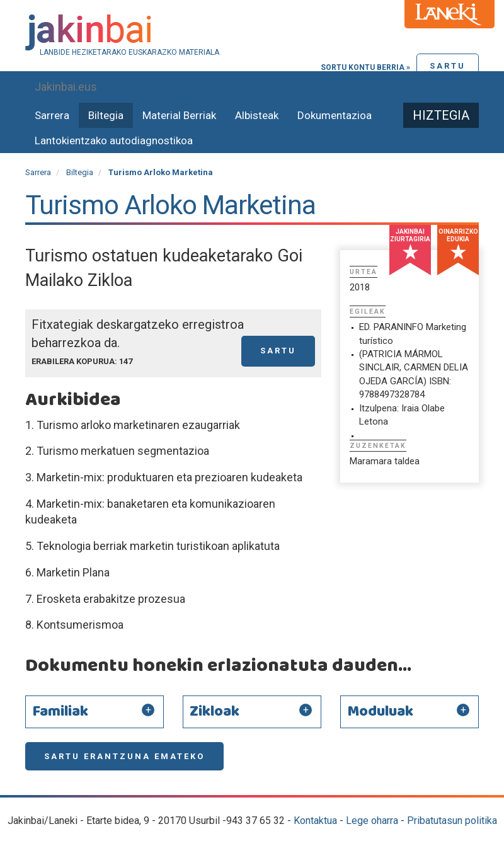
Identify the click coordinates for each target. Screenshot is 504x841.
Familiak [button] (60, 712)
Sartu (448, 66)
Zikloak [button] (215, 712)
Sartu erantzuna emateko (124, 756)
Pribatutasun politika (452, 821)
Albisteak (257, 115)
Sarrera (52, 115)
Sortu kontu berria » (365, 67)
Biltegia (106, 115)
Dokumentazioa (335, 115)
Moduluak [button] (380, 712)
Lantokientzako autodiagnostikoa (114, 140)
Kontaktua (315, 821)
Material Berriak (179, 115)
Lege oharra (372, 821)
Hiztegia (441, 115)
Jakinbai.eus (66, 87)
